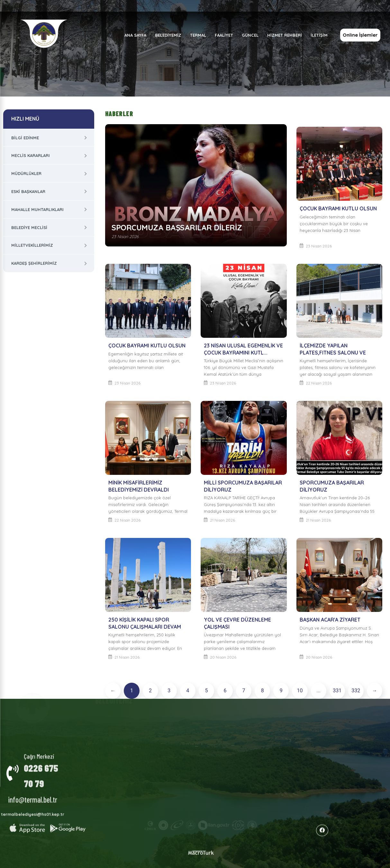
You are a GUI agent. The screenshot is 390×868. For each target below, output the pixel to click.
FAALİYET (224, 35)
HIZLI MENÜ (25, 119)
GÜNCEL (250, 35)
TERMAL (198, 35)
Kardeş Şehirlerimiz (34, 263)
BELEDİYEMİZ (168, 35)
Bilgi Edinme (25, 138)
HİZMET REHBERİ (284, 35)
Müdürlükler (26, 173)
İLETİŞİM (319, 35)
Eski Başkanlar (28, 191)
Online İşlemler (360, 35)
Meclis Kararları (31, 155)
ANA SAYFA (135, 35)
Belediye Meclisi (29, 227)
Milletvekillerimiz (32, 245)
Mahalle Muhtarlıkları (37, 209)
